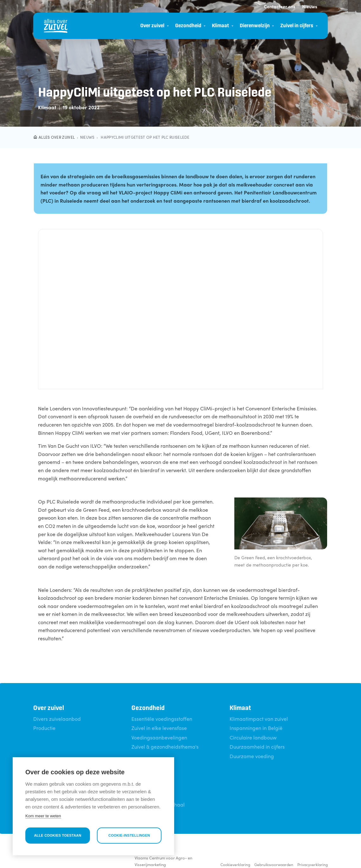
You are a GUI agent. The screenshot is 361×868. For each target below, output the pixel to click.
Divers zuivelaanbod (57, 719)
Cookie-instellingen (129, 835)
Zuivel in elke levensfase (159, 728)
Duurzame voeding (252, 756)
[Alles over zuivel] (56, 26)
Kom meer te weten (43, 816)
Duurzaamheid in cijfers (257, 747)
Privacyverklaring (313, 865)
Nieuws (310, 6)
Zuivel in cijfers (297, 26)
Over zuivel (152, 26)
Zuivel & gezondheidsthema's (165, 747)
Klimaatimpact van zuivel (259, 719)
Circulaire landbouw (253, 737)
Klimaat (220, 26)
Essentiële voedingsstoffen (162, 719)
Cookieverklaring (235, 865)
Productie (44, 728)
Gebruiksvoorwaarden (274, 865)
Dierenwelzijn (255, 26)
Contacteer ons (280, 6)
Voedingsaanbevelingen (159, 737)
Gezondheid (188, 26)
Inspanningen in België (256, 728)
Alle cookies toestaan (57, 835)
